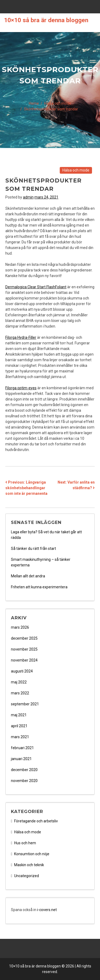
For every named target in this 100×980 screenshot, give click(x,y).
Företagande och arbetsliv (36, 821)
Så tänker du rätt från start (33, 549)
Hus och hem (25, 843)
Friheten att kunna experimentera (39, 587)
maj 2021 (19, 715)
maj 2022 (19, 682)
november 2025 (24, 649)
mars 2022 (20, 693)
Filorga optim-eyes (21, 388)
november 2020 (24, 781)
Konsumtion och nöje (32, 854)
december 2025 (24, 638)
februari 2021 (22, 748)
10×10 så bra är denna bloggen (46, 20)
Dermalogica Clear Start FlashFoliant (36, 287)
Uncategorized (27, 876)
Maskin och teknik (29, 865)
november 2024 (24, 660)
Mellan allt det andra (28, 576)
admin (28, 197)
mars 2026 (20, 627)
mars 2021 (20, 737)
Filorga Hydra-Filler (21, 337)
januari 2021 (21, 759)
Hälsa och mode (76, 170)
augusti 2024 (22, 671)
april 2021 (19, 726)
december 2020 (24, 770)
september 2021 (25, 704)
